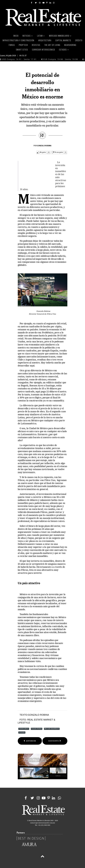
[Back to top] (42, 857)
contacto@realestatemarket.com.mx (42, 823)
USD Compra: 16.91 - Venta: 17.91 (18, 59)
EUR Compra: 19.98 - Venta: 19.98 (60, 59)
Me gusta (43, 152)
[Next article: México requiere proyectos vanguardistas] (55, 741)
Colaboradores (24, 729)
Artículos (22, 732)
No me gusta (59, 152)
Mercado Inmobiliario (52, 729)
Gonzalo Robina (37, 729)
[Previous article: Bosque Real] (30, 741)
